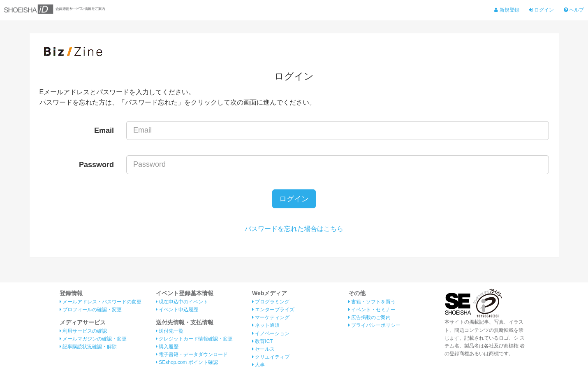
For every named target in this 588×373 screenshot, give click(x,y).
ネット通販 (266, 325)
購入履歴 (167, 347)
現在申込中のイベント (182, 302)
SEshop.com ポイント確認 (187, 362)
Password (96, 165)
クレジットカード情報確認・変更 (194, 339)
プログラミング (271, 302)
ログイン (541, 10)
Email (104, 131)
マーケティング (271, 317)
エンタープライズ (273, 310)
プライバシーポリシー (374, 325)
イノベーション (271, 333)
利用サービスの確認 (83, 331)
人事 (258, 365)
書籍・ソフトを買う (372, 302)
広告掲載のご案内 (369, 317)
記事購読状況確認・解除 (88, 347)
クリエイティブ (271, 357)
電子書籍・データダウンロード (192, 354)
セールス (263, 349)
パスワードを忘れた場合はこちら (294, 229)
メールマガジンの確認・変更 (93, 339)
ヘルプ (574, 10)
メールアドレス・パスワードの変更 (101, 302)
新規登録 (507, 10)
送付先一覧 (170, 331)
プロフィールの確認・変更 (91, 310)
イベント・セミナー (372, 310)
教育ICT (263, 341)
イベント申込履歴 (177, 310)
